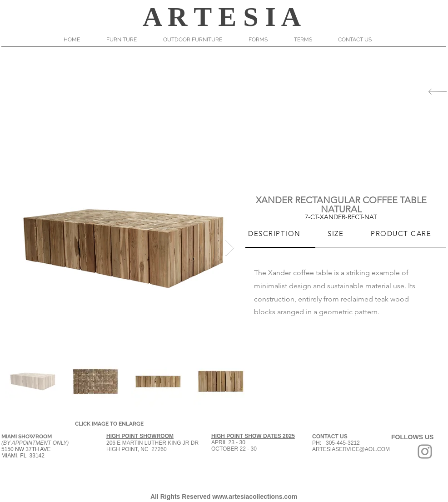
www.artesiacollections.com (255, 497)
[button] (128, 40)
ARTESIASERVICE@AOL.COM (351, 449)
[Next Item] (230, 248)
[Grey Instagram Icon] (425, 452)
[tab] (276, 234)
